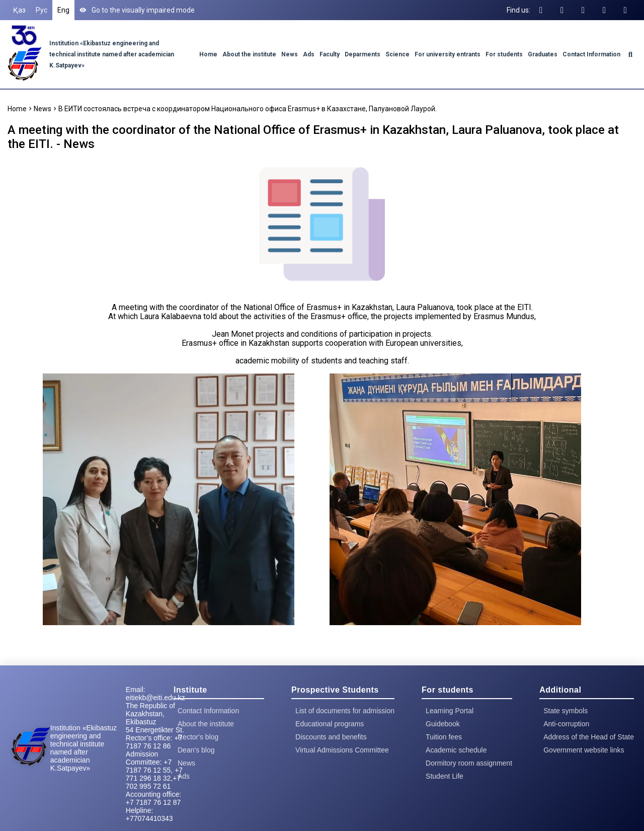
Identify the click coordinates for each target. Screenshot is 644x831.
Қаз (19, 10)
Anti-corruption (566, 724)
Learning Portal (450, 711)
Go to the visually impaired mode (137, 10)
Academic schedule (456, 750)
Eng (63, 10)
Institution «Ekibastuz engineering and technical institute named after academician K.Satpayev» (112, 54)
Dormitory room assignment (469, 763)
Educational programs (330, 724)
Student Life (445, 776)
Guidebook (443, 724)
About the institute (249, 54)
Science (397, 54)
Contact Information (591, 54)
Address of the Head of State (589, 737)
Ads (309, 54)
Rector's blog (198, 737)
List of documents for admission (345, 711)
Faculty (330, 54)
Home (208, 54)
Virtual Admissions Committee (342, 750)
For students (504, 54)
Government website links (584, 750)
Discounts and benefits (331, 737)
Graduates (543, 54)
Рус (42, 10)
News (290, 54)
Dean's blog (196, 750)
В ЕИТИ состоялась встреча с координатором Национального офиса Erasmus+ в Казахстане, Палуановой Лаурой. (248, 109)
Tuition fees (444, 737)
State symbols (566, 711)
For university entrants (448, 54)
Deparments (363, 54)
